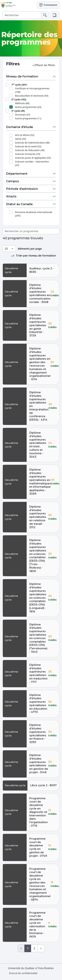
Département (17, 174)
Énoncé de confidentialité (23, 973)
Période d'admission (22, 189)
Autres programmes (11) (28, 118)
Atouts (11, 196)
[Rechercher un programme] (31, 231)
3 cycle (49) (18, 111)
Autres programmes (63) (28, 107)
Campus (12, 181)
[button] (55, 15)
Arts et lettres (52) (25, 135)
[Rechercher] (22, 15)
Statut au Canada (19, 204)
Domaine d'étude (20, 127)
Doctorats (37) (23, 115)
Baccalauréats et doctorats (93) (32, 96)
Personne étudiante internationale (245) (34, 214)
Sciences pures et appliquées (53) (33, 158)
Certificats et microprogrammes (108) (32, 90)
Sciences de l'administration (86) (32, 143)
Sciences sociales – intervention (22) (32, 163)
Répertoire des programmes (29, 38)
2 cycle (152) (19, 99)
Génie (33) (21, 139)
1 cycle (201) (19, 85)
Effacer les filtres (43, 65)
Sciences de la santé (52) (28, 146)
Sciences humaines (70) (28, 154)
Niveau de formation (22, 76)
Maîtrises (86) (22, 103)
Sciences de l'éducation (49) (30, 150)
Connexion (48, 5)
